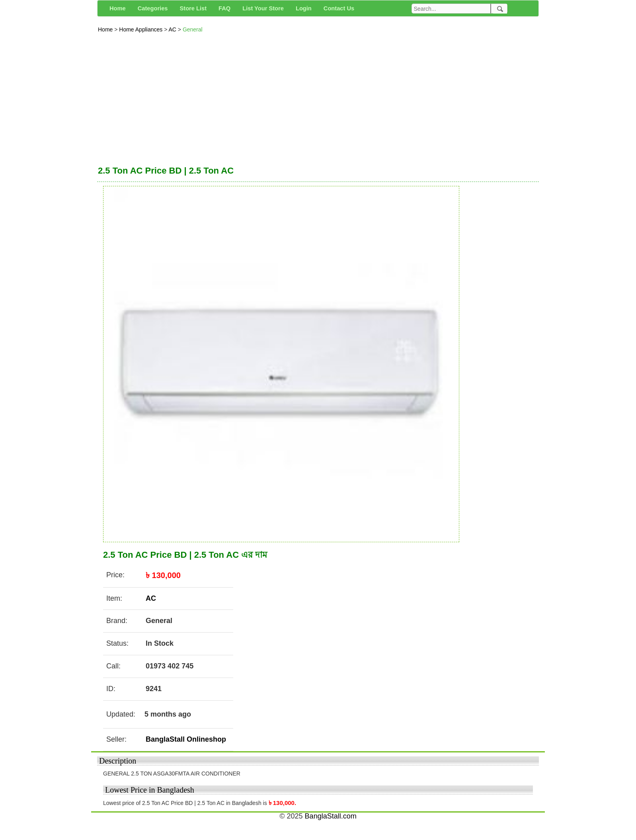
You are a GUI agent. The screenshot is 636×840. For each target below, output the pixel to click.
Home (106, 29)
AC (173, 29)
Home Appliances (141, 29)
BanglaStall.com (331, 816)
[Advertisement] (318, 97)
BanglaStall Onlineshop (186, 739)
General (193, 29)
